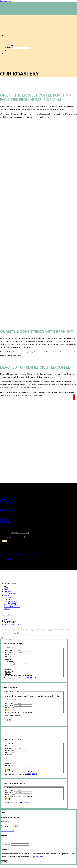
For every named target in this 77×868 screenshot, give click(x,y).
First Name (6, 532)
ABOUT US (8, 595)
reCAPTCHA (6, 539)
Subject (9, 756)
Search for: (8, 48)
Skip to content (5, 1)
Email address (6, 847)
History (11, 597)
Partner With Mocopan (12, 607)
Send (7, 773)
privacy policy (38, 860)
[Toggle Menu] (5, 43)
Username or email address (10, 820)
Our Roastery (13, 599)
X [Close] (1, 638)
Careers (7, 609)
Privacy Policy (4, 555)
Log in (16, 829)
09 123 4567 (32, 679)
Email (4, 537)
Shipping (25, 555)
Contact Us (12, 603)
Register (4, 864)
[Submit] (5, 50)
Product (8, 659)
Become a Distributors (12, 605)
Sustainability (13, 601)
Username (5, 843)
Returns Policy (32, 555)
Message (9, 671)
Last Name (6, 535)
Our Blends (12, 593)
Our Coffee (8, 591)
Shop (11, 45)
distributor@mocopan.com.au (13, 624)
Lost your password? (7, 834)
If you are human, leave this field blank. (15, 543)
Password (4, 825)
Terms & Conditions (15, 555)
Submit (4, 541)
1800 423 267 (8, 619)
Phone (8, 657)
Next (7, 802)
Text (7, 770)
